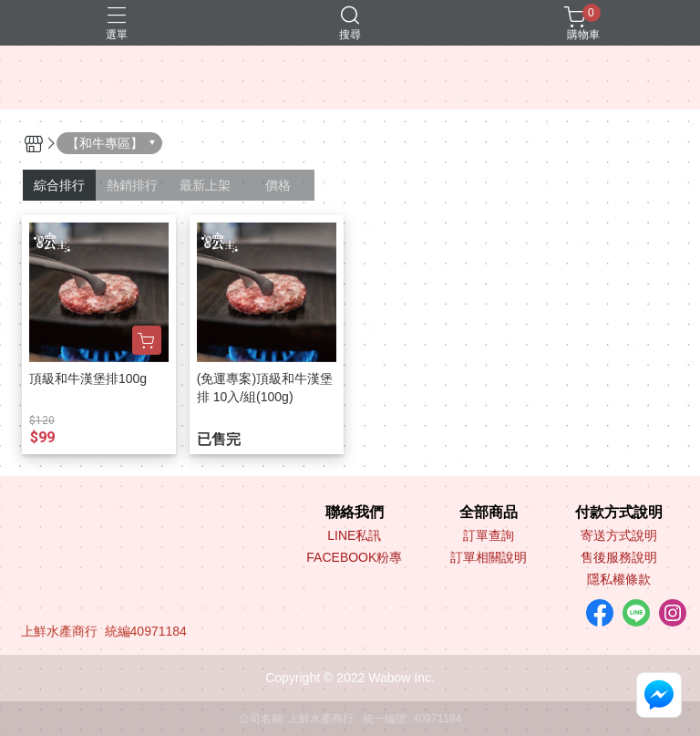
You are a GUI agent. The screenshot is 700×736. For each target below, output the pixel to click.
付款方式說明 (619, 513)
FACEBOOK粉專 (354, 557)
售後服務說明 (619, 557)
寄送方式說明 (619, 535)
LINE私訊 (354, 535)
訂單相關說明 (489, 557)
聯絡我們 (355, 513)
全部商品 (489, 513)
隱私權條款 (619, 579)
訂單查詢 (489, 535)
